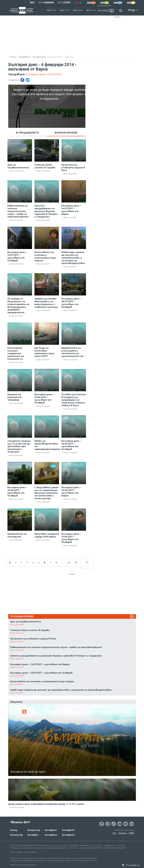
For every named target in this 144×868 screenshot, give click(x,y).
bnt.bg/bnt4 (68, 835)
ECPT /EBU (75, 861)
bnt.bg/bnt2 (51, 835)
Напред (121, 845)
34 (69, 563)
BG (133, 10)
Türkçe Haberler (30, 852)
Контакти (97, 845)
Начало (13, 57)
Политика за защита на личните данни (53, 858)
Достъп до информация (34, 848)
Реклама (117, 17)
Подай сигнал (110, 845)
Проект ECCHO (88, 861)
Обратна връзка (56, 861)
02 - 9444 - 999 (123, 833)
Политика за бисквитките (85, 858)
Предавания (25, 57)
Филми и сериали (60, 845)
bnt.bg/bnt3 (68, 830)
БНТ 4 (90, 10)
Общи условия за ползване (22, 858)
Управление (85, 845)
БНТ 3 (76, 10)
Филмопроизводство (27, 845)
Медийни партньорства (90, 848)
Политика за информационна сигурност (28, 861)
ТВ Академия (16, 848)
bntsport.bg (34, 830)
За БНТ (13, 845)
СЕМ (67, 861)
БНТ (32, 3)
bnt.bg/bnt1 (51, 830)
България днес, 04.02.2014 (44, 74)
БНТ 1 (50, 10)
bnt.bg (14, 830)
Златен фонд (45, 845)
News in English (16, 852)
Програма (74, 845)
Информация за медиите (58, 848)
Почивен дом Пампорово (114, 848)
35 (76, 563)
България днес (40, 57)
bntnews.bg (16, 835)
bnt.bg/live (33, 835)
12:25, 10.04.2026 (17, 807)
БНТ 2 (63, 10)
